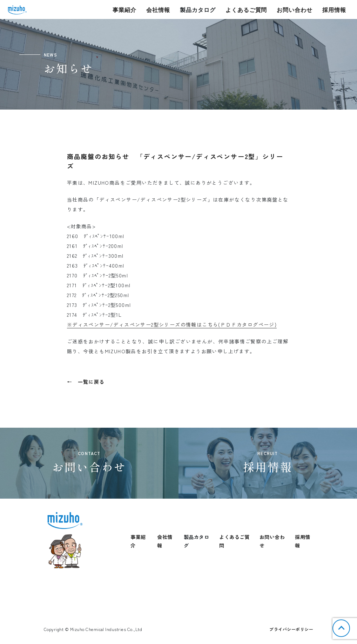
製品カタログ (198, 10)
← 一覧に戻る (86, 382)
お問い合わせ (295, 10)
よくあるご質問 (246, 10)
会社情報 (158, 10)
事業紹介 (124, 10)
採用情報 (334, 10)
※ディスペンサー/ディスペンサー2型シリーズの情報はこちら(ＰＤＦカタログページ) (172, 324)
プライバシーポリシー (291, 629)
